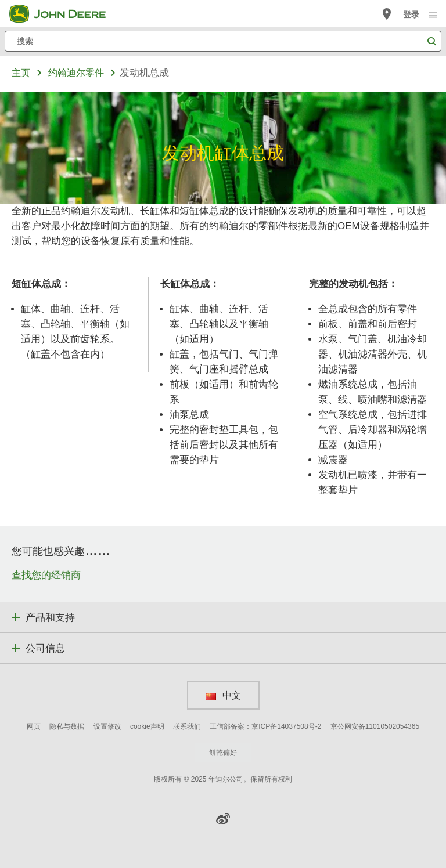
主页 (21, 73)
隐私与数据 (67, 726)
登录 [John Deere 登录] (411, 14)
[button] (223, 818)
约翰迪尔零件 (76, 73)
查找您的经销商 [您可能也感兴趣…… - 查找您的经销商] (46, 575)
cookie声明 (147, 726)
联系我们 (187, 726)
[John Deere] (64, 14)
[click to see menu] (433, 14)
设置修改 (107, 726)
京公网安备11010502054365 (375, 726)
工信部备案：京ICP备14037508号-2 (265, 726)
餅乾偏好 (223, 753)
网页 (34, 726)
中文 (223, 695)
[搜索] (223, 41)
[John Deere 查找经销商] (387, 14)
